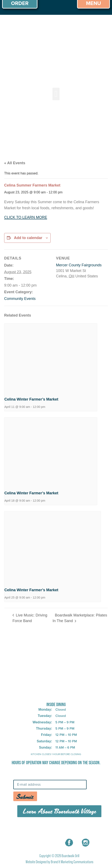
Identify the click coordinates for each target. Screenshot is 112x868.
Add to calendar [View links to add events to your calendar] (28, 238)
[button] (56, 94)
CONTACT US (81, 828)
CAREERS (53, 828)
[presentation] (51, 358)
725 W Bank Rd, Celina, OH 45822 (56, 694)
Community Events (20, 299)
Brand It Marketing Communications (72, 862)
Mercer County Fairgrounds (79, 265)
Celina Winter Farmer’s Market (31, 399)
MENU (32, 828)
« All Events (15, 163)
